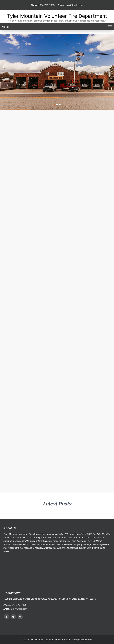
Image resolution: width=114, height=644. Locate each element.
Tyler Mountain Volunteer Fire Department (57, 16)
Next (110, 67)
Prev (4, 67)
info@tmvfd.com (75, 5)
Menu (5, 27)
